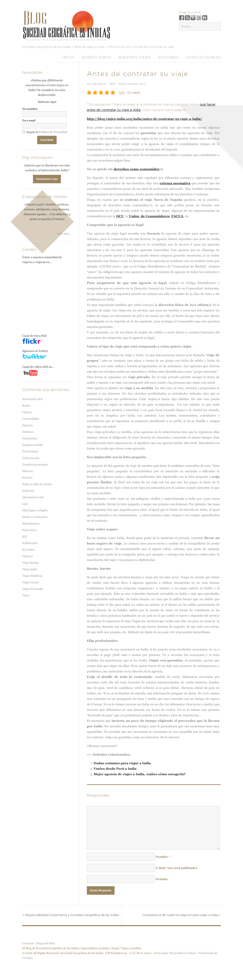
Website (162, 879)
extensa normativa (175, 183)
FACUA (177, 216)
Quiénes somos (96, 57)
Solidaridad (30, 543)
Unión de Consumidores (149, 216)
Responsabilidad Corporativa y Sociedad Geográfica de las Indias (70, 918)
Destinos (28, 432)
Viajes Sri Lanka (33, 589)
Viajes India (30, 569)
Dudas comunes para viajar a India (122, 763)
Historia (28, 471)
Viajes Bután (30, 563)
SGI (112, 84)
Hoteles (27, 478)
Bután (26, 406)
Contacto (28, 948)
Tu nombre (30, 109)
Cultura (27, 412)
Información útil (132, 84)
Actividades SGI (32, 399)
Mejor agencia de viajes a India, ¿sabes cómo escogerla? (140, 774)
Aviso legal (161, 958)
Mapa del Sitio (46, 948)
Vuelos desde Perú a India (115, 769)
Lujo (25, 504)
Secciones (168, 57)
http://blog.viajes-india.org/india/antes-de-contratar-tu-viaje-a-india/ (144, 119)
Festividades (30, 451)
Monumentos (31, 523)
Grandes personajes (35, 464)
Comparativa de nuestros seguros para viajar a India (178, 915)
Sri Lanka (28, 550)
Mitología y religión (35, 510)
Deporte (28, 425)
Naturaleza (29, 530)
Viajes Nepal (30, 582)
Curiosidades (31, 419)
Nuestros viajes (135, 57)
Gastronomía (31, 458)
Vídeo (26, 595)
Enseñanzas (30, 438)
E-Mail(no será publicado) (176, 868)
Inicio (68, 57)
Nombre (163, 857)
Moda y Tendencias (35, 517)
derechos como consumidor (137, 169)
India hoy (28, 491)
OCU (120, 216)
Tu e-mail (29, 120)
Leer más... (64, 233)
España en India (33, 445)
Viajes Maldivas (32, 576)
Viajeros (28, 556)
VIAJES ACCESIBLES (203, 57)
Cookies (191, 958)
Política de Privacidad (53, 132)
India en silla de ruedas (37, 484)
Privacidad (176, 958)
